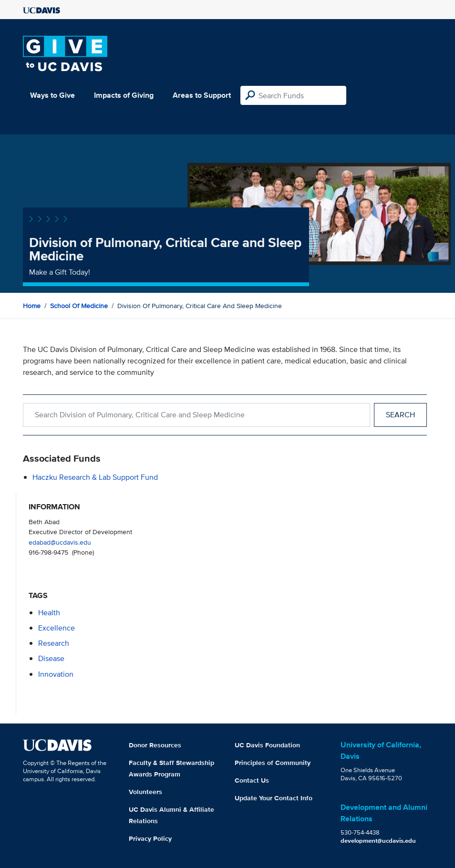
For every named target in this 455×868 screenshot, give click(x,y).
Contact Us (252, 780)
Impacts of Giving (124, 95)
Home (32, 306)
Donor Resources (155, 745)
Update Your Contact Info (274, 798)
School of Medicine (79, 306)
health (49, 613)
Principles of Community (273, 763)
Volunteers (145, 792)
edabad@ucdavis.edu (60, 542)
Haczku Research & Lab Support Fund (95, 477)
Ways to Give (52, 95)
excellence (57, 628)
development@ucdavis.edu (378, 841)
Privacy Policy (150, 838)
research (54, 643)
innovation (56, 674)
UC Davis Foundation (267, 745)
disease (51, 658)
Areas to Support (202, 95)
